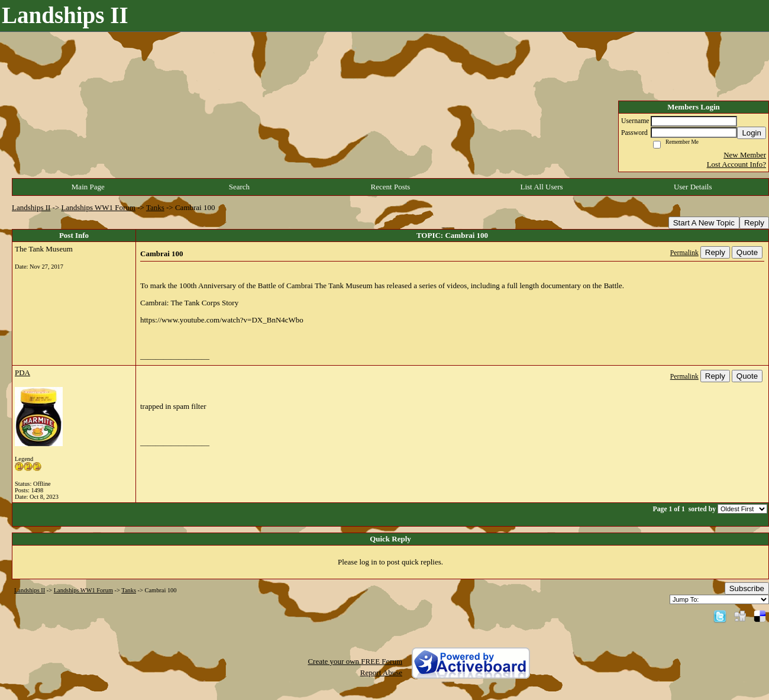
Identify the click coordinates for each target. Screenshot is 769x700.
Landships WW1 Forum (98, 207)
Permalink (684, 253)
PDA (22, 372)
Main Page (88, 187)
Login (752, 133)
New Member (745, 155)
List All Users (541, 187)
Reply (754, 223)
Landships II (31, 207)
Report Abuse (381, 672)
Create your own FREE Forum (355, 661)
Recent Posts (391, 187)
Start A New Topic (704, 223)
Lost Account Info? (736, 164)
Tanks (155, 207)
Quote (747, 252)
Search (239, 187)
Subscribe (747, 588)
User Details (693, 187)
